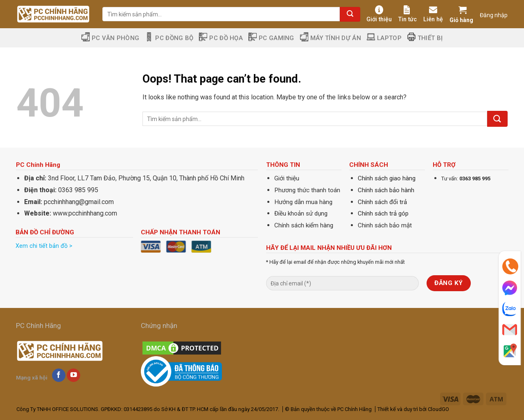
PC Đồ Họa (221, 38)
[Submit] (350, 14)
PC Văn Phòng (111, 38)
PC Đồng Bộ (169, 38)
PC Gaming (271, 38)
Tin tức (408, 14)
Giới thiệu (379, 14)
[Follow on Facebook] (59, 375)
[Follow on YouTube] (73, 375)
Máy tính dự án (331, 38)
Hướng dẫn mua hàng (303, 202)
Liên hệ (433, 14)
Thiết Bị (425, 38)
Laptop (384, 38)
